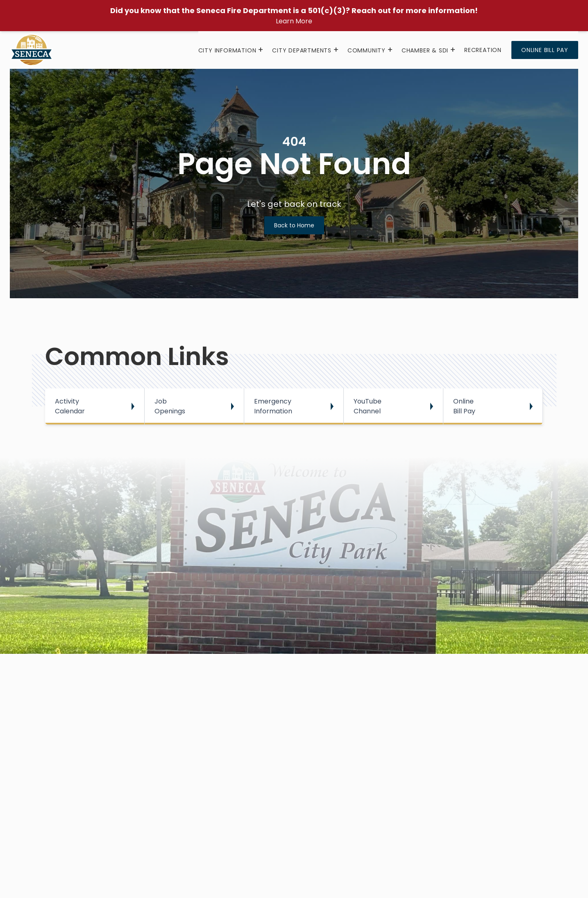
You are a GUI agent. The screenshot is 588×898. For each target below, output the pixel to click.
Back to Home (294, 225)
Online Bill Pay (545, 50)
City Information (227, 50)
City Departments (302, 50)
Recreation (483, 50)
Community (367, 50)
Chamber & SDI (425, 50)
